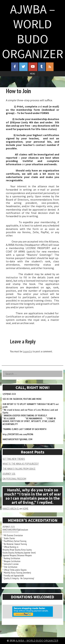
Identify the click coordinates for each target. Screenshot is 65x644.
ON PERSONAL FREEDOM (14, 479)
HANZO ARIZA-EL (11, 508)
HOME (25, 508)
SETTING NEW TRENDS (14, 459)
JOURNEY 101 (9, 474)
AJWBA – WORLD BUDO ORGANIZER (32, 31)
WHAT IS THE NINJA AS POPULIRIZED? (21, 464)
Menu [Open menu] (32, 74)
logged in (27, 351)
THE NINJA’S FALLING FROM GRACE (19, 469)
